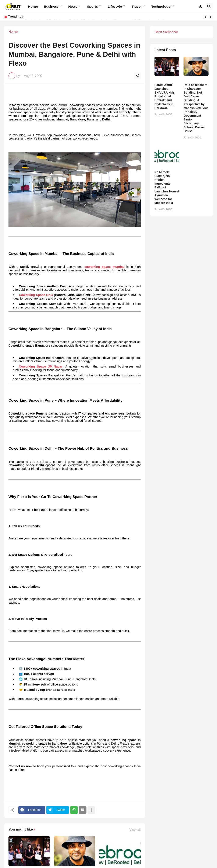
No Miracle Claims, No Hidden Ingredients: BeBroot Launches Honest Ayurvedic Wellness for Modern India (167, 188)
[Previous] (205, 17)
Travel (137, 6)
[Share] (137, 76)
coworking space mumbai (104, 267)
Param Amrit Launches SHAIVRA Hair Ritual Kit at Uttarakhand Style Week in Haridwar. (164, 96)
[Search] (209, 7)
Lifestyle (115, 6)
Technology (161, 6)
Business (51, 6)
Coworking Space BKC (36, 295)
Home (33, 6)
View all (135, 830)
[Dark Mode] (201, 7)
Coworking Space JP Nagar (41, 366)
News (73, 6)
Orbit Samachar (166, 32)
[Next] (211, 17)
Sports (93, 6)
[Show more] (91, 810)
